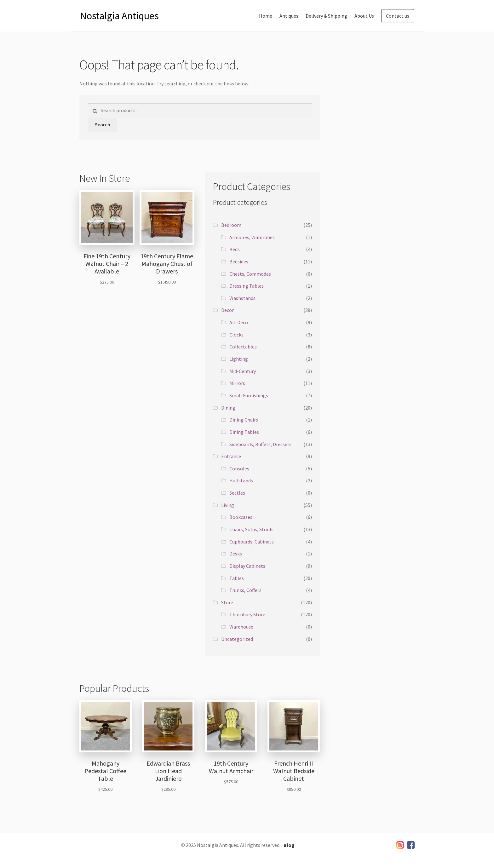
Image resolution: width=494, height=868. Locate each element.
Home (266, 16)
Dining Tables (244, 432)
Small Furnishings (249, 395)
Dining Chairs (244, 420)
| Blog (288, 845)
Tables (237, 578)
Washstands (242, 298)
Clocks (236, 335)
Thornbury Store (247, 614)
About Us (364, 16)
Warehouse (241, 627)
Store (227, 602)
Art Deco (239, 322)
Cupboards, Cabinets (252, 542)
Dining (228, 408)
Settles (237, 493)
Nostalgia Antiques (119, 16)
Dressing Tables (247, 286)
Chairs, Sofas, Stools (251, 529)
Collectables (243, 347)
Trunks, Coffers (245, 590)
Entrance (231, 456)
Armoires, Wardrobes (252, 237)
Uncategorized (237, 639)
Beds (235, 249)
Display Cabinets (247, 566)
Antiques (289, 16)
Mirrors (237, 383)
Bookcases (241, 517)
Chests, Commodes (250, 274)
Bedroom (231, 225)
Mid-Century (243, 371)
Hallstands (241, 480)
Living (228, 505)
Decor (227, 310)
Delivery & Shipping (326, 16)
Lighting (239, 359)
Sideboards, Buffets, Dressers (260, 444)
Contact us (398, 16)
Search (103, 124)
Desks (236, 554)
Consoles (239, 468)
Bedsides (239, 262)
